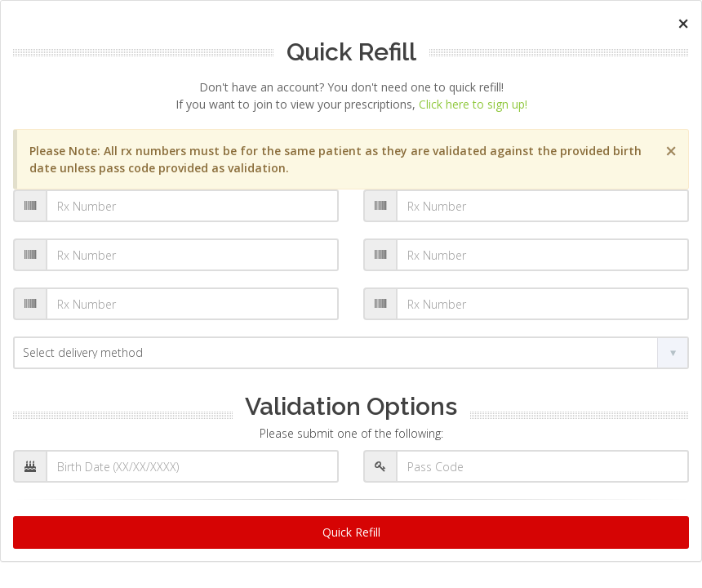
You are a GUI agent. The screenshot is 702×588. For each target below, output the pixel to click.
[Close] (683, 23)
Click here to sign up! (473, 104)
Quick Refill (351, 532)
